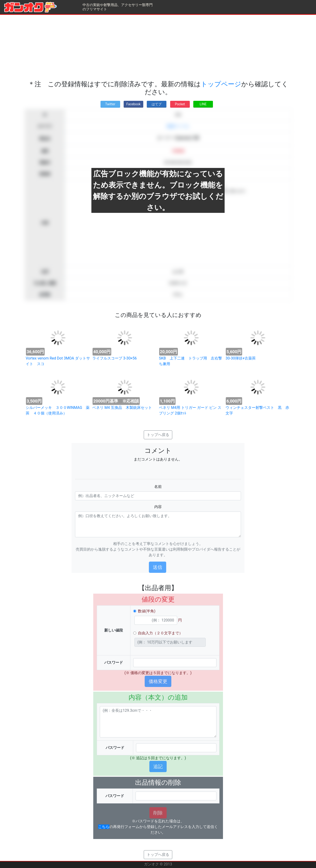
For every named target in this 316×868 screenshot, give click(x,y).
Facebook (134, 104)
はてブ (157, 104)
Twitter (110, 104)
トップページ (221, 84)
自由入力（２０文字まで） (160, 633)
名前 (158, 487)
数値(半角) (147, 611)
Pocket (180, 104)
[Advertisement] (158, 47)
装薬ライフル (178, 126)
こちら (104, 827)
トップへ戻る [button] (158, 435)
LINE (203, 104)
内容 (158, 507)
